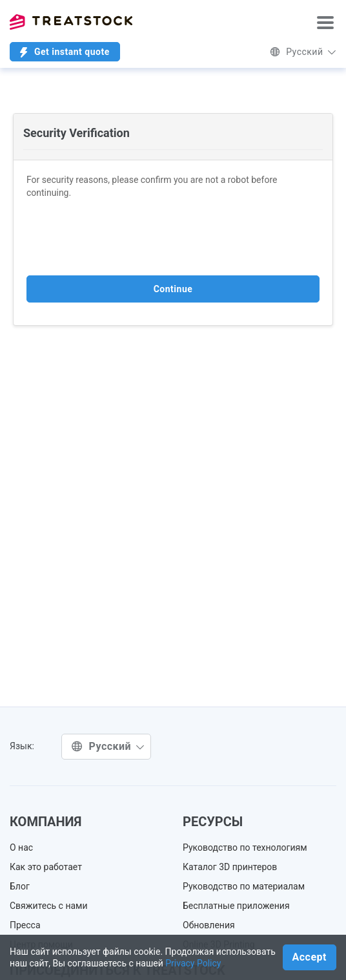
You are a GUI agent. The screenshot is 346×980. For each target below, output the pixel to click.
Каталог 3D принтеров (230, 867)
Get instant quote (65, 52)
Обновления (209, 925)
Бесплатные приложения (236, 906)
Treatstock (71, 22)
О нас (21, 847)
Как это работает (46, 867)
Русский (303, 52)
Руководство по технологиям (245, 847)
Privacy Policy (193, 963)
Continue (173, 289)
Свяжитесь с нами (49, 906)
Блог (20, 886)
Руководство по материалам (244, 886)
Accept (310, 957)
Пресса (25, 925)
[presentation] (125, 237)
